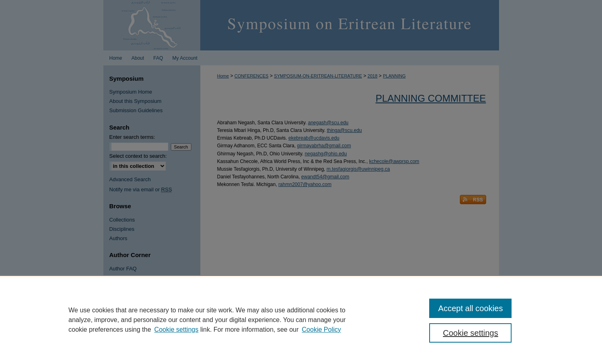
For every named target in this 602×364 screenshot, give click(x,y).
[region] (301, 320)
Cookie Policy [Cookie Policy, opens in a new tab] (322, 329)
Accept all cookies (470, 308)
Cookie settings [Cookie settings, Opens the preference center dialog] (471, 333)
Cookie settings (176, 329)
